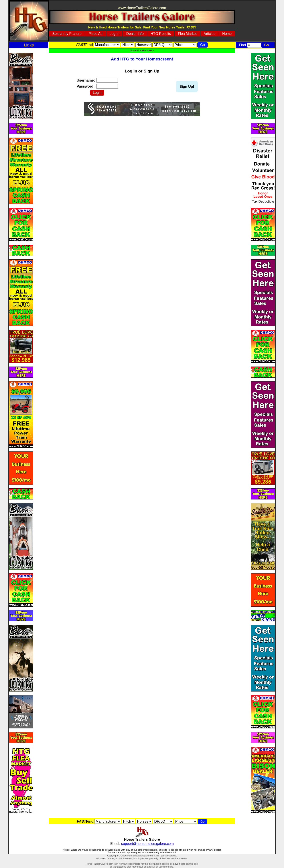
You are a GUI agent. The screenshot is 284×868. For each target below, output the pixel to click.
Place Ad (96, 34)
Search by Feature (67, 34)
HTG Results (161, 34)
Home (227, 34)
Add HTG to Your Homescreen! (142, 59)
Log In (114, 34)
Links (29, 45)
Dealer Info (135, 34)
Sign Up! (187, 87)
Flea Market (187, 34)
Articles (209, 34)
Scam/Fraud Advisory (142, 50)
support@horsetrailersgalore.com (147, 844)
